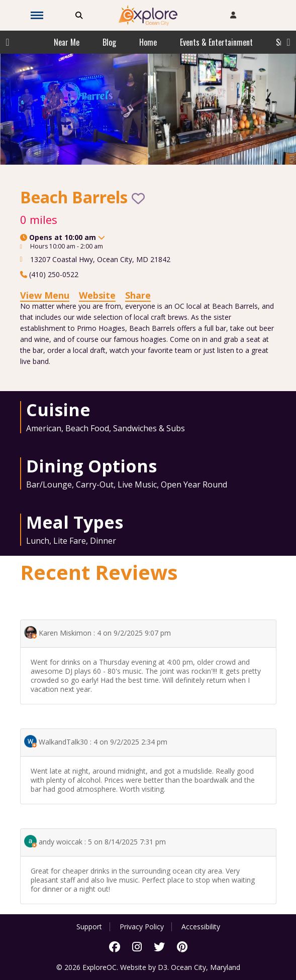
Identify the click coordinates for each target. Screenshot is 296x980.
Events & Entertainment (216, 42)
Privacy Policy (142, 927)
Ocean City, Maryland (206, 967)
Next (288, 42)
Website (97, 295)
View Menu (45, 295)
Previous (8, 42)
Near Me (67, 42)
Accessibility (201, 927)
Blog (109, 42)
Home (148, 42)
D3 (163, 967)
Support (89, 927)
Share (138, 295)
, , (100, 259)
